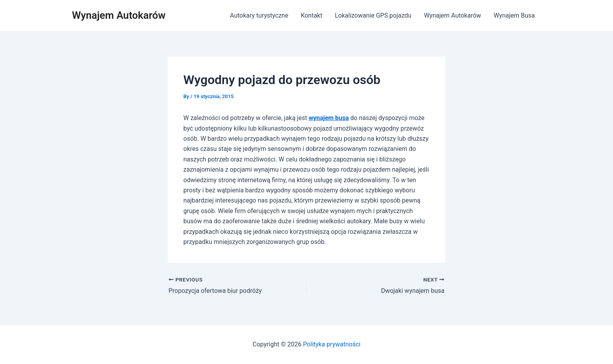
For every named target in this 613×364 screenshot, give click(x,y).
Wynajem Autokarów (119, 15)
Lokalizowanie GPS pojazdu (373, 15)
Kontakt (311, 15)
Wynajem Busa (514, 15)
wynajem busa (329, 118)
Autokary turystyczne (259, 15)
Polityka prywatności (332, 344)
